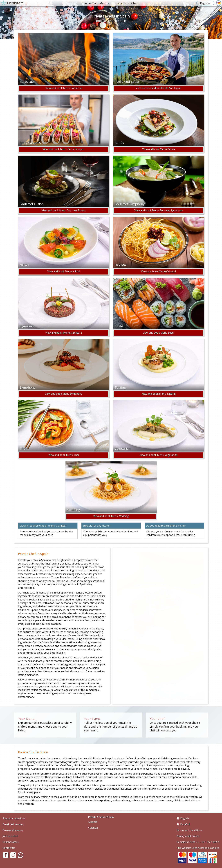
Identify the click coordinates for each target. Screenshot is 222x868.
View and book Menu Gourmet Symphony (159, 210)
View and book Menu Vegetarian (158, 455)
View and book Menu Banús (159, 149)
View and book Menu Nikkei (64, 271)
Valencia (93, 828)
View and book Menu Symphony (64, 394)
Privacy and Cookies (188, 836)
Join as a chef (10, 836)
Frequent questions (14, 818)
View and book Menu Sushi (158, 333)
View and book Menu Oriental (158, 271)
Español (185, 824)
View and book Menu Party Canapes (64, 149)
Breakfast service (13, 824)
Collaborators (11, 842)
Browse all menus (13, 830)
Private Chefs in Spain (101, 817)
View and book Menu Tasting (159, 394)
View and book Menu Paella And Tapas (158, 88)
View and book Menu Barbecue (64, 88)
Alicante (93, 822)
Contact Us (9, 848)
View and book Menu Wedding (111, 516)
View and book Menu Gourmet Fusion (64, 210)
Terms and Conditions (189, 830)
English (185, 818)
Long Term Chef (127, 3)
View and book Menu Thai (64, 455)
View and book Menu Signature (64, 333)
